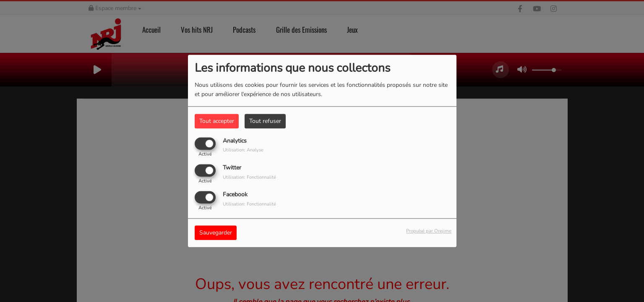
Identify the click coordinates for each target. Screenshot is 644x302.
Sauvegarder (216, 233)
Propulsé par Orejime (429, 231)
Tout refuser (265, 121)
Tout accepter (217, 121)
